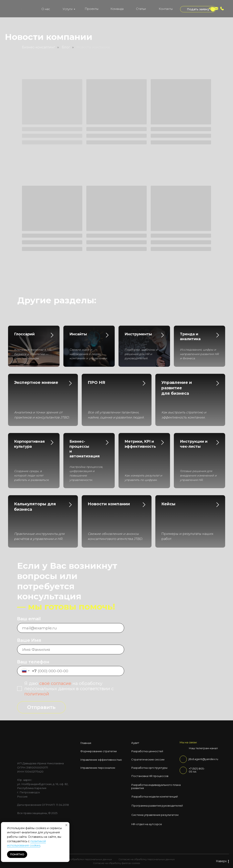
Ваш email (29, 619)
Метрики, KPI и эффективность (140, 444)
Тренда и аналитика (190, 337)
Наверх (222, 861)
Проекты (92, 9)
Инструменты (138, 334)
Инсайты (78, 334)
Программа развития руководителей (157, 806)
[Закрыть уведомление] (66, 825)
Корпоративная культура (29, 444)
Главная (86, 743)
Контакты (166, 9)
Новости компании (93, 47)
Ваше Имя (29, 640)
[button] (198, 9)
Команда (117, 9)
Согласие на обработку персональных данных (147, 859)
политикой (37, 694)
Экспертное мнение (36, 382)
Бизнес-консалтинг (39, 47)
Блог (66, 47)
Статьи (141, 9)
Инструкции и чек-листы (194, 444)
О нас (46, 9)
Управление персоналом (98, 768)
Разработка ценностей (147, 751)
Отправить (41, 707)
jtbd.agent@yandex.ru (203, 759)
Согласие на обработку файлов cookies (117, 863)
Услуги (68, 9)
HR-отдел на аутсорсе (147, 824)
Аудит (135, 743)
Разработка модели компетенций (155, 797)
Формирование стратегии (98, 751)
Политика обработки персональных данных (85, 859)
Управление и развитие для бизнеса (177, 388)
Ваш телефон (33, 662)
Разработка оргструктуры (149, 768)
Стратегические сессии (148, 759)
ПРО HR (96, 382)
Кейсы (168, 504)
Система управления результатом (155, 815)
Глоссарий (24, 334)
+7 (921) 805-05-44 (197, 770)
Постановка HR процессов (150, 776)
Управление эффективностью (101, 760)
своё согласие (55, 683)
